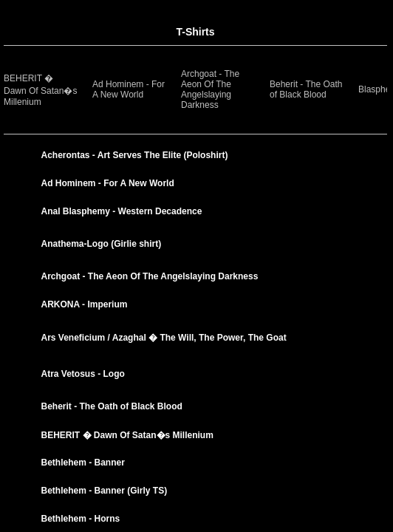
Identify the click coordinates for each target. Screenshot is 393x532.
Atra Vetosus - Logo (83, 374)
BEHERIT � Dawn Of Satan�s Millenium (40, 90)
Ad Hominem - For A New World (129, 89)
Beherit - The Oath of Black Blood (306, 89)
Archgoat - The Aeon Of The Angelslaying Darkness (210, 89)
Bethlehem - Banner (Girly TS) (105, 491)
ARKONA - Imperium (85, 304)
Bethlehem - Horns (81, 519)
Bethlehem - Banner (83, 463)
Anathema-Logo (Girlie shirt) (102, 244)
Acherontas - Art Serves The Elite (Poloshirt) (135, 155)
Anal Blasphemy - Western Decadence (122, 211)
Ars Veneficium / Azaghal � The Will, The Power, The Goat (164, 338)
